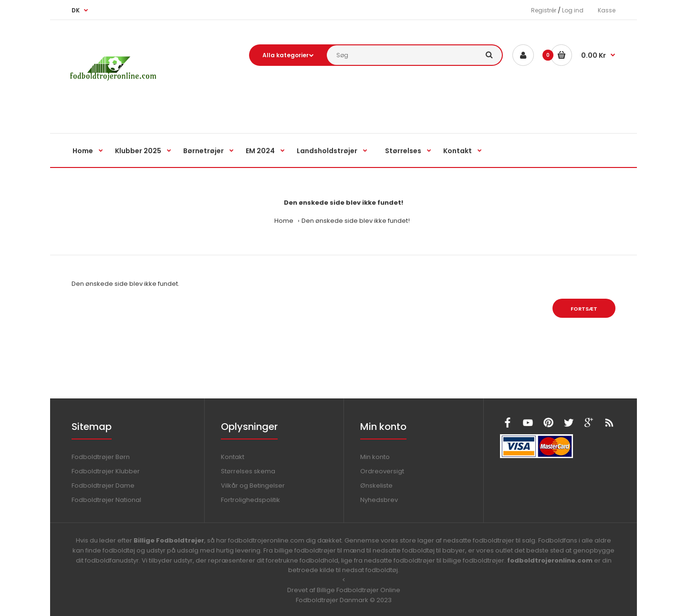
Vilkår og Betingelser (253, 485)
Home (284, 221)
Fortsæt (584, 309)
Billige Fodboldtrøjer (169, 540)
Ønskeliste (376, 485)
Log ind (573, 10)
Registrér (544, 10)
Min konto (375, 457)
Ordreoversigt (382, 471)
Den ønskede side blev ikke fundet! (356, 221)
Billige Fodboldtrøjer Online (359, 590)
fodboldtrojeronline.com (550, 560)
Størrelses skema (248, 471)
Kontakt (233, 457)
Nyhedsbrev (379, 500)
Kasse (607, 10)
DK (76, 10)
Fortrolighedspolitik (250, 500)
